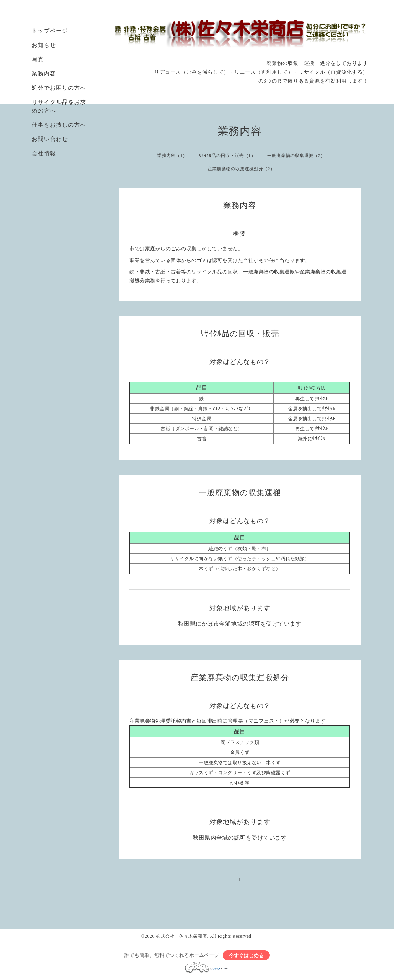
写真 (38, 59)
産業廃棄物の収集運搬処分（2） (241, 169)
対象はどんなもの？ (240, 362)
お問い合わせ (50, 139)
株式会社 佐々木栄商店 (182, 936)
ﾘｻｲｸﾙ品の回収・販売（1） (227, 156)
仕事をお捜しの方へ (59, 125)
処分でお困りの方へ (59, 88)
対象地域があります (240, 608)
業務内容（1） (172, 156)
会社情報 (44, 153)
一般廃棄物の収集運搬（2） (296, 156)
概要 (240, 234)
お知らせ (44, 45)
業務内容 (44, 74)
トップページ (50, 31)
